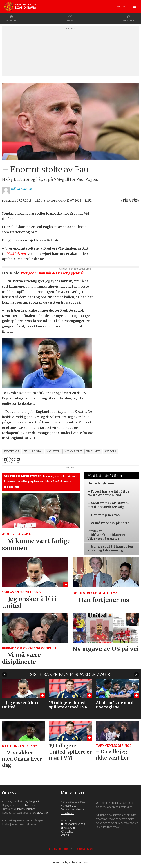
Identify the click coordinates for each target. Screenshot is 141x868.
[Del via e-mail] (136, 201)
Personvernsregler (59, 849)
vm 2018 (110, 451)
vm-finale (12, 451)
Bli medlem (11, 21)
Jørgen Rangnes (26, 809)
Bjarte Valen (43, 813)
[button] (136, 675)
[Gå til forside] (20, 6)
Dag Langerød (32, 801)
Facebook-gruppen (74, 824)
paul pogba (33, 451)
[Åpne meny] (135, 6)
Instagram (69, 828)
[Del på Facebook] (124, 201)
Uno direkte (67, 813)
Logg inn (122, 7)
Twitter (67, 820)
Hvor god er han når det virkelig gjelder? (52, 273)
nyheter (53, 451)
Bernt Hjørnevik (26, 805)
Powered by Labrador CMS (70, 863)
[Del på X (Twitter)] (130, 201)
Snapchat (67, 832)
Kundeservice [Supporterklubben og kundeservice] (69, 806)
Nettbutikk (128, 21)
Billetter (70, 21)
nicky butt (73, 451)
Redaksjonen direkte (72, 810)
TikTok (66, 836)
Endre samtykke (84, 849)
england (93, 451)
